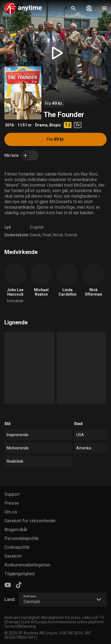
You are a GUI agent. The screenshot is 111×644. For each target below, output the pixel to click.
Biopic (55, 125)
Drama (41, 125)
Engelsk (37, 227)
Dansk (35, 235)
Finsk (47, 235)
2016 (9, 125)
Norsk (58, 235)
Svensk (71, 235)
